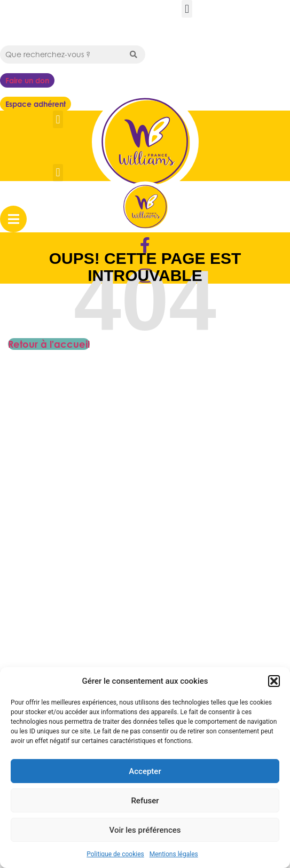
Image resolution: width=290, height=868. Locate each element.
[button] (274, 681)
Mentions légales (174, 854)
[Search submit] (134, 54)
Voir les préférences (145, 830)
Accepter (145, 771)
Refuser (145, 801)
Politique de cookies (115, 854)
